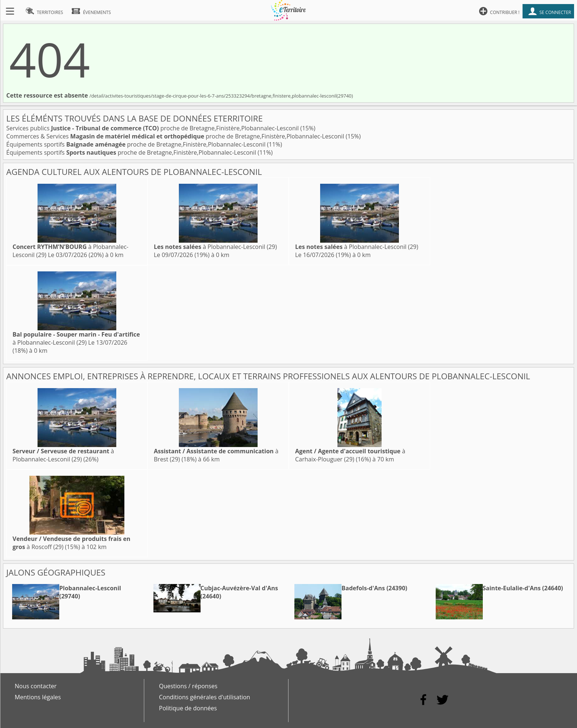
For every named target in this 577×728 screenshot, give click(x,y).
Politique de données (188, 708)
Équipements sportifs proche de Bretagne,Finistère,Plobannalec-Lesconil (137, 144)
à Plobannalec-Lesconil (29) (215, 247)
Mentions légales (38, 697)
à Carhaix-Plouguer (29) (350, 455)
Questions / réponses (188, 686)
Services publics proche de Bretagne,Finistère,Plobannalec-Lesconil (153, 128)
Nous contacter (36, 686)
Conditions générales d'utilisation (205, 697)
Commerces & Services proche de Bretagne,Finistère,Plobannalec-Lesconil (176, 136)
